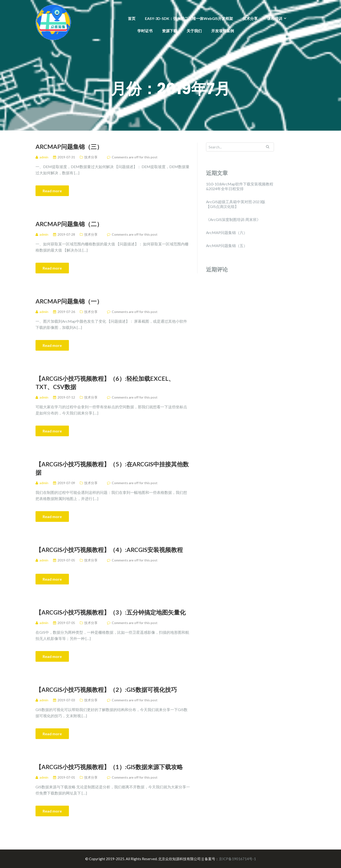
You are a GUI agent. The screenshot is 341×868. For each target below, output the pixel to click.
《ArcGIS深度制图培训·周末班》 (233, 219)
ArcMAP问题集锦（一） (69, 301)
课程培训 (275, 18)
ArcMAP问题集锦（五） (227, 246)
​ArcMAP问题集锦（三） (69, 147)
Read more (52, 191)
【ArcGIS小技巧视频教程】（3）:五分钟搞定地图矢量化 (111, 612)
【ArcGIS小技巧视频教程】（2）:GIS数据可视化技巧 (106, 689)
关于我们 (194, 31)
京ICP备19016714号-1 (237, 859)
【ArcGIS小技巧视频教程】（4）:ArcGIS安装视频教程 (109, 550)
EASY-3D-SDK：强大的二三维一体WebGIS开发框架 (189, 18)
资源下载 (170, 31)
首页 (132, 18)
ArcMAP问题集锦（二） (69, 224)
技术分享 (250, 18)
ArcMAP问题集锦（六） (227, 232)
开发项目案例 (223, 31)
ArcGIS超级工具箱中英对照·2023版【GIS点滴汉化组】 (236, 204)
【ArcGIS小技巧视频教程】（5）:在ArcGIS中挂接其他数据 (112, 468)
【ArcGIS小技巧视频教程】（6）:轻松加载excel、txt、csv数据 (105, 383)
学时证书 (145, 31)
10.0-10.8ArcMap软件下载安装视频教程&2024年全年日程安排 (240, 186)
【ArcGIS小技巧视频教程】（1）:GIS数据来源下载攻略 (109, 767)
